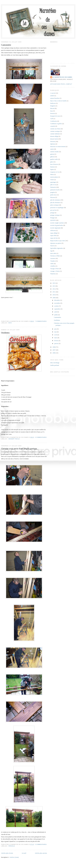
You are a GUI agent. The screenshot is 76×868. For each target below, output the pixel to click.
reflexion (53, 230)
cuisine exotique (55, 131)
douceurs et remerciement (58, 146)
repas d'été (53, 235)
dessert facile (14, 439)
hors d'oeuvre (54, 164)
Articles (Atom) (14, 857)
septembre (58, 309)
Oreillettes (5, 333)
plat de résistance (55, 202)
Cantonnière (6, 45)
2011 (54, 292)
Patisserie (53, 187)
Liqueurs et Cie (55, 172)
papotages (53, 182)
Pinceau (53, 197)
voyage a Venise (55, 271)
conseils (53, 126)
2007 (54, 350)
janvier (56, 343)
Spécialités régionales (57, 248)
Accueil (24, 853)
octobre (57, 306)
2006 (54, 353)
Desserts (53, 141)
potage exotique (55, 215)
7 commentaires (41, 321)
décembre (57, 300)
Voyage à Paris (55, 269)
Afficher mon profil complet (61, 84)
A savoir (53, 93)
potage (52, 213)
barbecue (53, 103)
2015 (54, 283)
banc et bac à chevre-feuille (58, 101)
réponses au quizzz (56, 243)
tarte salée (53, 253)
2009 (54, 298)
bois (10, 323)
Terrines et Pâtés (55, 256)
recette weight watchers (57, 223)
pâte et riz (53, 185)
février (56, 341)
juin (56, 329)
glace (52, 162)
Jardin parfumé (55, 365)
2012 (54, 289)
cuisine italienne (55, 134)
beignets (53, 106)
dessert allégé (54, 136)
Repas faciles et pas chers (58, 241)
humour (53, 167)
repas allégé (54, 233)
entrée (52, 149)
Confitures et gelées (56, 124)
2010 (54, 295)
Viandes (53, 261)
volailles (53, 266)
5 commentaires (41, 844)
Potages (53, 218)
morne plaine (54, 177)
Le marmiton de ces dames (62, 77)
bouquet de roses (55, 116)
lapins (52, 169)
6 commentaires (41, 437)
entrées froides (55, 152)
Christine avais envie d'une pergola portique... (20, 449)
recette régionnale (55, 228)
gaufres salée (54, 159)
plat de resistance (55, 200)
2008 (54, 347)
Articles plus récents (7, 853)
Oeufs (52, 180)
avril (56, 335)
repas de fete (54, 238)
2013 (54, 286)
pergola (12, 846)
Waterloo (53, 274)
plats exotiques (55, 205)
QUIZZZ (53, 220)
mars (56, 338)
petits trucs (53, 195)
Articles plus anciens (41, 853)
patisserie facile (55, 190)
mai (56, 332)
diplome (53, 144)
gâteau (52, 157)
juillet (56, 315)
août (56, 312)
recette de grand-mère (57, 225)
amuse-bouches (55, 98)
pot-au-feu (53, 210)
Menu (52, 174)
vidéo (52, 264)
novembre (57, 303)
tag (51, 251)
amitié (52, 96)
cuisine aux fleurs (55, 129)
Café (52, 119)
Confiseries (54, 121)
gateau (52, 154)
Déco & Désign (55, 363)
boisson (53, 113)
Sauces (52, 246)
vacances (53, 258)
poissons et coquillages (57, 208)
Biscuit (52, 108)
